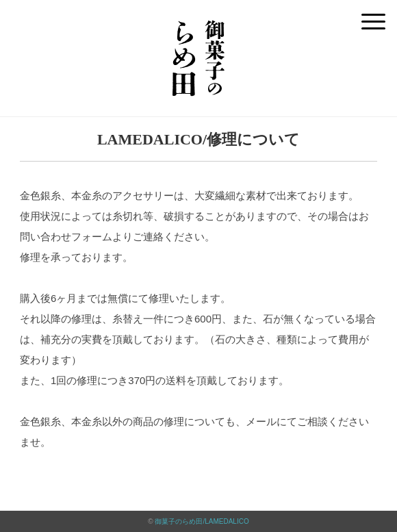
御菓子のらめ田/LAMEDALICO (202, 521)
